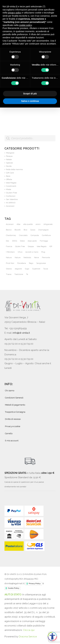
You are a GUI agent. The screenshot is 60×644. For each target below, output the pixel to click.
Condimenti (11, 186)
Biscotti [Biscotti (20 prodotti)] (18, 230)
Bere (8, 176)
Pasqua (9, 156)
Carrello (9, 433)
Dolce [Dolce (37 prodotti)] (22, 241)
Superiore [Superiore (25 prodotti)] (36, 269)
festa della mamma (14, 169)
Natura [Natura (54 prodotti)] (9, 258)
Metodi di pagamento (15, 405)
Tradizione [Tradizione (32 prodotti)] (19, 274)
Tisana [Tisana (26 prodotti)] (9, 274)
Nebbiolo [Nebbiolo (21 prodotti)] (27, 258)
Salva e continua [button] (30, 101)
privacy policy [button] (15, 13)
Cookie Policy (13, 588)
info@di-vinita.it (21, 333)
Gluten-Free (12, 193)
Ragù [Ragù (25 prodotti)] (31, 263)
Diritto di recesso (13, 419)
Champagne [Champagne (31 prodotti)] (43, 230)
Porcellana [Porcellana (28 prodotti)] (22, 263)
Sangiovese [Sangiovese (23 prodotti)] (41, 263)
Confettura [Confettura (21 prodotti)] (46, 235)
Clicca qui (29, 630)
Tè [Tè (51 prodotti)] (27, 274)
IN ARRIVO (11, 203)
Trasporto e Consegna (15, 412)
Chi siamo (10, 391)
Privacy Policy (35, 584)
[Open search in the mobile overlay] (30, 140)
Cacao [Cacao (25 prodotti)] (33, 230)
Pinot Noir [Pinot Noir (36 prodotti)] (10, 263)
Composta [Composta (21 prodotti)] (35, 235)
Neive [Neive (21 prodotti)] (36, 258)
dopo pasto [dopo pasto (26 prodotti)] (32, 241)
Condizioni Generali (14, 398)
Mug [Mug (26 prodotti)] (43, 252)
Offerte (9, 179)
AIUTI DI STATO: (13, 595)
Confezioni (11, 196)
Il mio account (12, 441)
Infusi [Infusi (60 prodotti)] (20, 252)
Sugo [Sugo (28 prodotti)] (27, 269)
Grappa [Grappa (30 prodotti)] (31, 246)
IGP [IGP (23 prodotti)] (51, 246)
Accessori (10, 206)
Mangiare (10, 153)
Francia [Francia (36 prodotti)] (9, 246)
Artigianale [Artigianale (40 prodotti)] (48, 224)
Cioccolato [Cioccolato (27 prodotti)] (23, 235)
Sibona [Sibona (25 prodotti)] (9, 269)
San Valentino (12, 199)
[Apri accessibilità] (52, 636)
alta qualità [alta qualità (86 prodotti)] (28, 224)
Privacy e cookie (13, 426)
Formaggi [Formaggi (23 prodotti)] (44, 241)
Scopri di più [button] (30, 94)
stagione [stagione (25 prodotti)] (18, 269)
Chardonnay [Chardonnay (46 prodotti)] (11, 235)
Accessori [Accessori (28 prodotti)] (10, 224)
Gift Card (10, 173)
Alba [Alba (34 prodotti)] (18, 224)
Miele (9, 189)
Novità (9, 166)
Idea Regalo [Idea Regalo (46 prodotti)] (42, 246)
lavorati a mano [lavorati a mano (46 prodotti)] (32, 252)
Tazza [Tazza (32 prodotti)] (46, 269)
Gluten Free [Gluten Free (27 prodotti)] (20, 246)
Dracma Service (28, 637)
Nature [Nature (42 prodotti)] (18, 258)
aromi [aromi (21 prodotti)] (38, 224)
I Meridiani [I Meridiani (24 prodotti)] (10, 252)
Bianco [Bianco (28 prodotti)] (9, 230)
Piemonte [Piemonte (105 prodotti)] (46, 258)
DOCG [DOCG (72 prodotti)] (15, 241)
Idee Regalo (11, 183)
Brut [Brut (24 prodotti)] (25, 230)
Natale (9, 159)
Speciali (9, 163)
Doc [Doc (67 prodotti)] (8, 241)
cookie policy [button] (26, 25)
